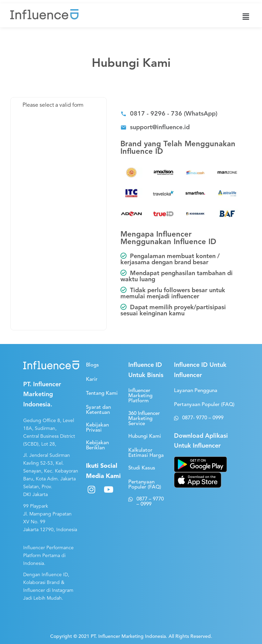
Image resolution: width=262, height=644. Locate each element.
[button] (169, 115)
